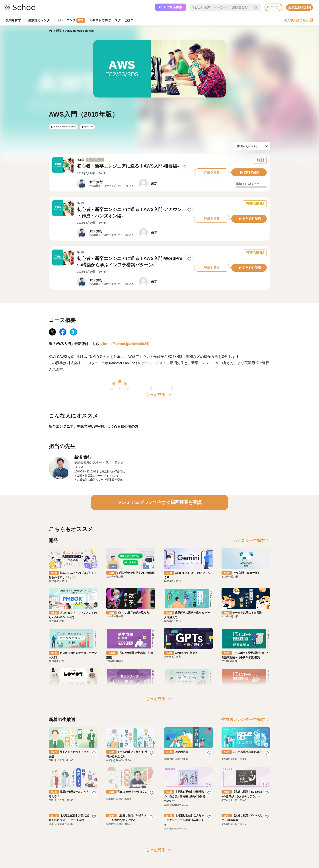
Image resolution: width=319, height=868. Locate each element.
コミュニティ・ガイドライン (88, 816)
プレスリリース (175, 816)
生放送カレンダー (41, 20)
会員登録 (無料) (300, 7)
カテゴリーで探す (252, 540)
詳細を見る (212, 172)
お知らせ (49, 804)
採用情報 (171, 810)
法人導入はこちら (298, 20)
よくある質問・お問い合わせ (88, 804)
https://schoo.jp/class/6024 (125, 344)
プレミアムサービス (83, 797)
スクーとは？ (124, 20)
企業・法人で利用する (136, 797)
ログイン (273, 7)
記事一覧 (49, 829)
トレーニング (71, 20)
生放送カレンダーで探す (246, 657)
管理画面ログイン (133, 816)
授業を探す (15, 20)
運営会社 (171, 797)
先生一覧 (49, 823)
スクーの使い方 (53, 816)
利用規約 (76, 810)
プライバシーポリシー (84, 823)
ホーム (47, 797)
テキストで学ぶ (100, 20)
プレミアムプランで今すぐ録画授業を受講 (159, 502)
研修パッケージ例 (133, 804)
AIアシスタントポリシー (85, 829)
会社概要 (171, 804)
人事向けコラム (132, 810)
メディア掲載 (174, 823)
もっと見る (159, 395)
